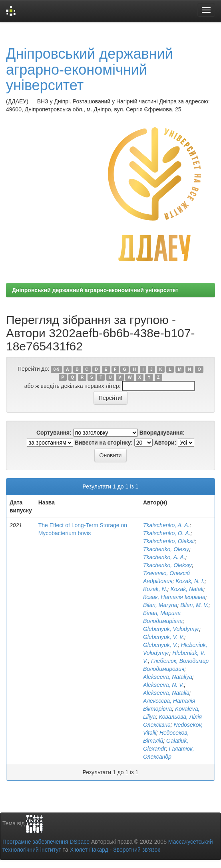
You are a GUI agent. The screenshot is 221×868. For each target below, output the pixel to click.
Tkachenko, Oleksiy (167, 565)
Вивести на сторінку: (104, 443)
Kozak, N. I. (190, 581)
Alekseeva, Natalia (166, 693)
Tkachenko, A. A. (164, 557)
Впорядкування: (162, 433)
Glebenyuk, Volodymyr (171, 629)
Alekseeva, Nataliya (168, 677)
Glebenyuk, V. (160, 645)
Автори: (165, 443)
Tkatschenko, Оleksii (169, 541)
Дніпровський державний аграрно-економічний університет (90, 69)
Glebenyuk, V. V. (164, 637)
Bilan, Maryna (160, 605)
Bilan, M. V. (194, 605)
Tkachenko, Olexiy (166, 549)
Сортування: (54, 433)
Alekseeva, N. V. (163, 685)
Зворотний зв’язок (136, 850)
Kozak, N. (155, 589)
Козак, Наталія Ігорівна (174, 597)
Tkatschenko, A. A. (166, 525)
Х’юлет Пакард (89, 850)
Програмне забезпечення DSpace (46, 842)
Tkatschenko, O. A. (167, 533)
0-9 (56, 369)
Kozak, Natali (187, 589)
